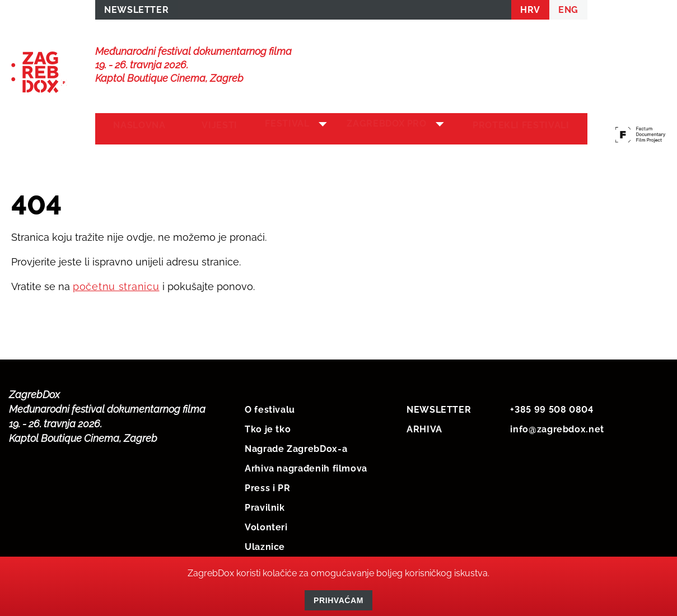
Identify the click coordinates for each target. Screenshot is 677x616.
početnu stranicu (116, 284)
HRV (530, 12)
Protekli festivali (524, 130)
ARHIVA (424, 427)
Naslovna (136, 130)
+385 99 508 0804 (552, 407)
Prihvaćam (338, 600)
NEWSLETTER (136, 12)
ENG (568, 12)
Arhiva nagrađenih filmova (306, 466)
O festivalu (270, 407)
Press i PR (267, 486)
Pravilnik (265, 505)
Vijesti (209, 130)
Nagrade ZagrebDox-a (296, 447)
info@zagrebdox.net (557, 427)
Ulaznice (265, 545)
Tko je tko (268, 427)
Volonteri (266, 525)
